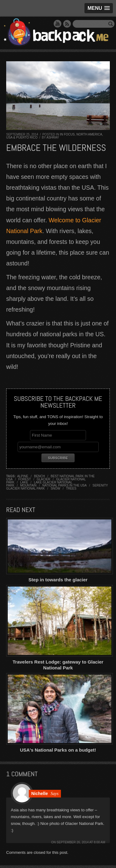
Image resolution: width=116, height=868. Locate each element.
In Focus (67, 134)
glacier (44, 479)
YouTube (58, 24)
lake (24, 482)
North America (89, 134)
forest (25, 479)
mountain (28, 485)
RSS (67, 24)
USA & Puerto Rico (22, 137)
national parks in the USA (65, 485)
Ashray (53, 137)
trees (71, 489)
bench (39, 476)
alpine (23, 476)
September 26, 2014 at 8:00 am (81, 842)
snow (56, 489)
